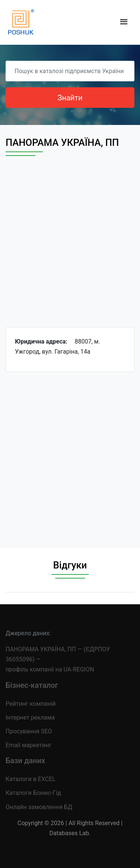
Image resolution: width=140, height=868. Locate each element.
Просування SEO (29, 731)
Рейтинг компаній (31, 704)
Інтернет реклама (30, 717)
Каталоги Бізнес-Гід (33, 793)
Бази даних (25, 761)
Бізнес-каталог (32, 685)
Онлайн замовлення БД (39, 807)
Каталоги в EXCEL (31, 779)
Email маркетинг (29, 745)
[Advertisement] (70, 248)
